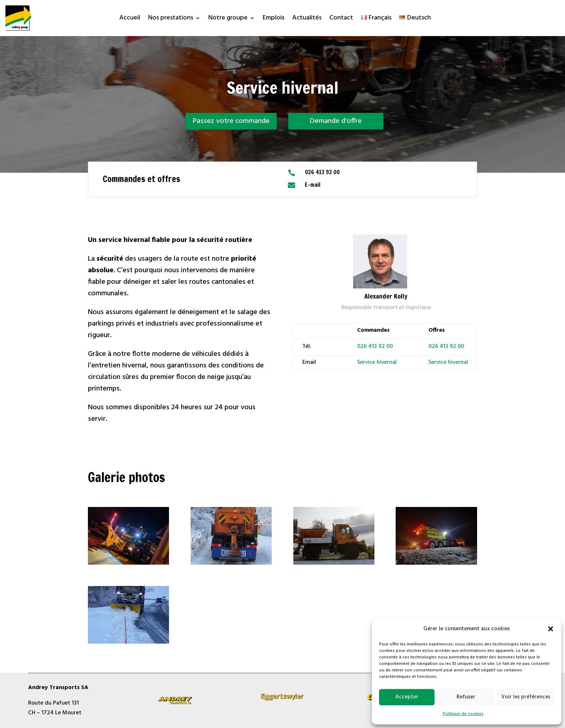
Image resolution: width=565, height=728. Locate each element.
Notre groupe (228, 19)
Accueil (130, 19)
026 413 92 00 (375, 347)
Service (366, 362)
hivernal (386, 362)
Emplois (273, 19)
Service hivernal (448, 362)
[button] (551, 629)
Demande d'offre (336, 121)
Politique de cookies (463, 714)
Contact (341, 19)
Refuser (466, 697)
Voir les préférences (526, 697)
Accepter (407, 697)
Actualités (307, 19)
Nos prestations (171, 19)
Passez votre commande (231, 121)
